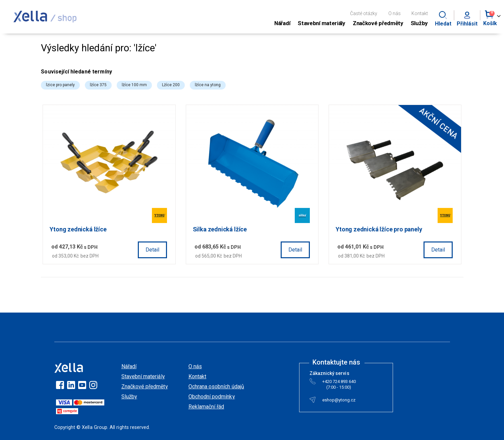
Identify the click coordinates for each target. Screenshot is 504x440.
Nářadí (129, 366)
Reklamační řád (206, 406)
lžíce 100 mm (136, 85)
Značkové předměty (145, 386)
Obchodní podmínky (212, 396)
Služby (129, 396)
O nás (395, 13)
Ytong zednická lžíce (80, 229)
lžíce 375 (100, 85)
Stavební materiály (143, 376)
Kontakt (420, 13)
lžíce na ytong (209, 85)
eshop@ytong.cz (339, 401)
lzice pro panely (62, 85)
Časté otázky (364, 13)
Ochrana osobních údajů (216, 386)
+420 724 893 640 (339, 382)
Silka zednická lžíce (221, 229)
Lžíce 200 (173, 85)
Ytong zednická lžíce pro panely (379, 229)
